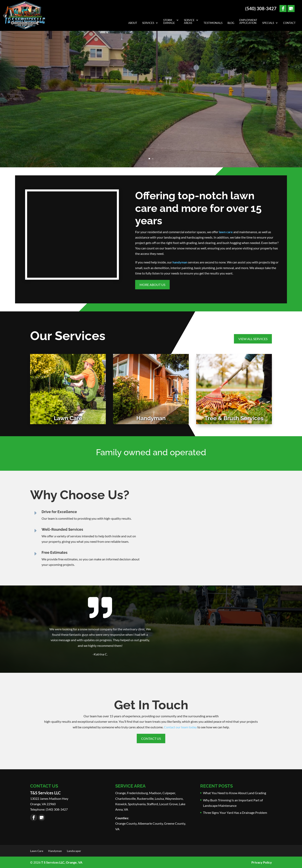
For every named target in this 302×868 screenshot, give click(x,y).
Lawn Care (37, 851)
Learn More (151, 129)
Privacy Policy (262, 862)
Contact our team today (180, 727)
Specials (268, 23)
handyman (180, 262)
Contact (289, 23)
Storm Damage (169, 22)
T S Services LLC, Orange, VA (62, 862)
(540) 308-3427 (261, 9)
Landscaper (74, 851)
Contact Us (151, 738)
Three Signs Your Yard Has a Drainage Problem (235, 813)
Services (148, 23)
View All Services (253, 339)
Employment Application (248, 22)
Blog (231, 23)
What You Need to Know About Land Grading (235, 793)
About (133, 23)
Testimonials (213, 23)
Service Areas (189, 22)
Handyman (55, 851)
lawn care (226, 232)
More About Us (152, 285)
